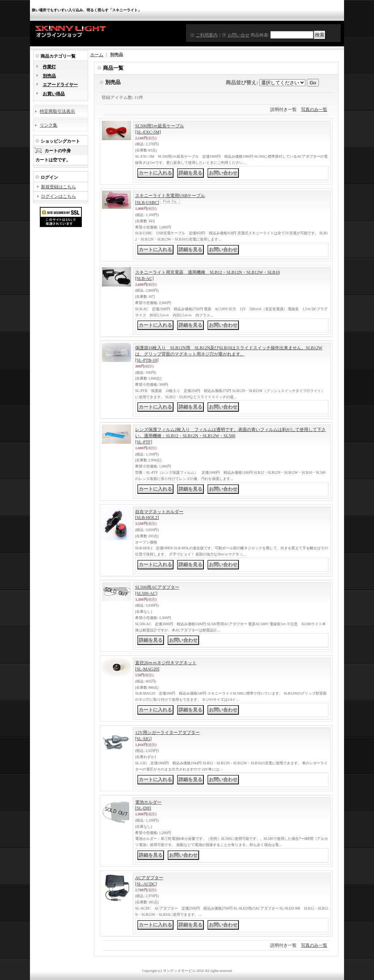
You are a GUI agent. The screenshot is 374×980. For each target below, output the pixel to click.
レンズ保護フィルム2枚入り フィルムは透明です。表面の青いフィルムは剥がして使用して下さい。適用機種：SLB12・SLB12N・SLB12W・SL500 (230, 436)
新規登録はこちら (58, 187)
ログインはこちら (58, 196)
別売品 (49, 76)
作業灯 (49, 67)
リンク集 (49, 125)
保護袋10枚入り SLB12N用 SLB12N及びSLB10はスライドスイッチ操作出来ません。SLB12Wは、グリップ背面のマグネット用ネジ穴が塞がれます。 (229, 354)
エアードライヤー (60, 85)
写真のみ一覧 (314, 109)
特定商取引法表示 (57, 111)
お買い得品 (54, 94)
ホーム (97, 55)
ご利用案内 (207, 35)
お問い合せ (238, 35)
